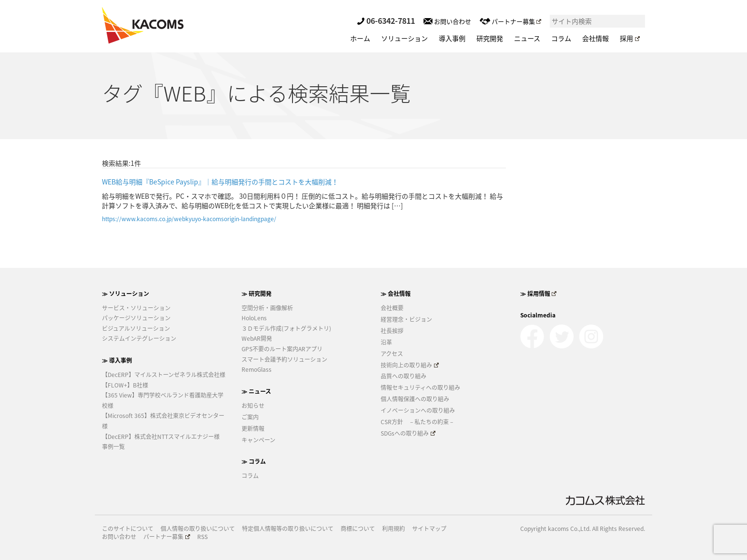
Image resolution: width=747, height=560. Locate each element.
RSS (202, 537)
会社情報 (596, 38)
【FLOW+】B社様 (125, 385)
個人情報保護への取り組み (415, 399)
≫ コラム (254, 461)
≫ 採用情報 (539, 294)
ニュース (527, 38)
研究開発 (490, 38)
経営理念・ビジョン (406, 319)
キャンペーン (258, 440)
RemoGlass (257, 369)
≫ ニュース (256, 391)
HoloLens (254, 318)
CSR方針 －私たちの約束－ (418, 422)
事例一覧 (113, 447)
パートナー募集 (510, 21)
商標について (358, 529)
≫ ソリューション (126, 294)
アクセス (392, 354)
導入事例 (452, 38)
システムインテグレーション (139, 338)
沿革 (386, 342)
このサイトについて (128, 529)
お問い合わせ (447, 21)
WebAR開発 (257, 338)
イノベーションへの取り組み (418, 410)
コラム (561, 38)
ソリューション (404, 38)
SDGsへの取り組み (408, 433)
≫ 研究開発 (257, 294)
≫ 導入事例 (117, 360)
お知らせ (253, 406)
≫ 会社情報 (396, 294)
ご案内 (250, 417)
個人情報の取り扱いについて (198, 529)
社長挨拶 (392, 331)
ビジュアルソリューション (136, 328)
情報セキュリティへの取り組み (420, 387)
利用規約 (394, 529)
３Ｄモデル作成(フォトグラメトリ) (286, 328)
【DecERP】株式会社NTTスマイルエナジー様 (161, 437)
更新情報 (253, 428)
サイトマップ (429, 529)
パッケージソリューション (136, 318)
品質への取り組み (404, 376)
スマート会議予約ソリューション (284, 359)
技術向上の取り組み (410, 365)
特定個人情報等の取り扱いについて (288, 529)
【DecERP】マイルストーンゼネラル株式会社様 (164, 375)
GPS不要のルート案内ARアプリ (282, 349)
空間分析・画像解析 (267, 308)
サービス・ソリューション (136, 308)
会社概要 (392, 308)
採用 (630, 38)
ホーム (360, 38)
